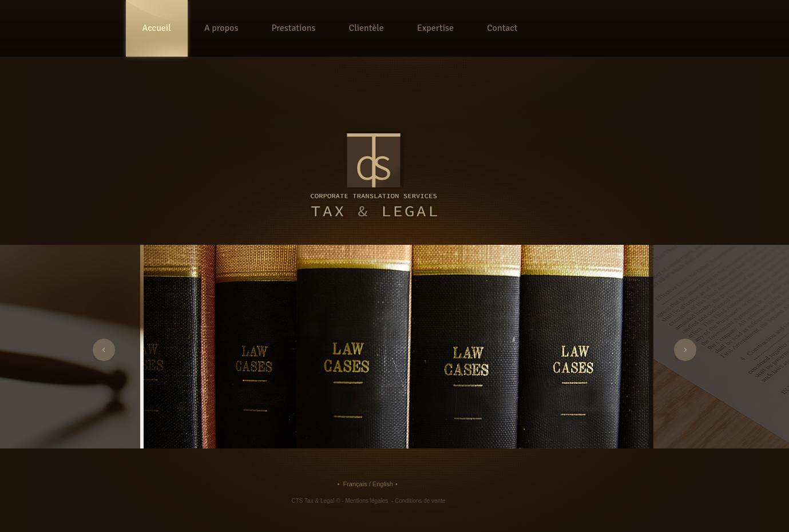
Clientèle (366, 28)
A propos (221, 28)
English (383, 484)
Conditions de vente (420, 501)
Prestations (293, 28)
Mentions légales (367, 501)
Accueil (157, 28)
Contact (502, 28)
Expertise (435, 28)
